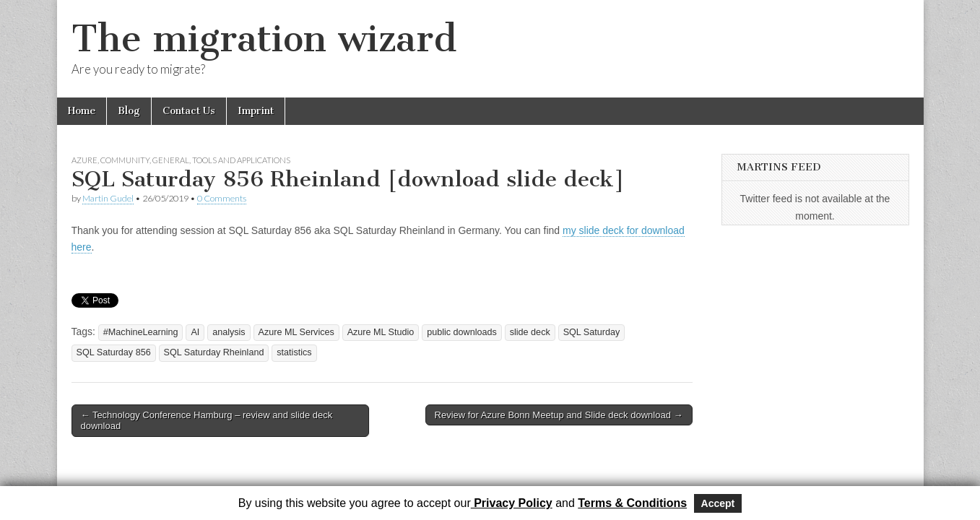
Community (125, 160)
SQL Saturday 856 (114, 352)
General (171, 160)
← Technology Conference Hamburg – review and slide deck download (207, 421)
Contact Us (189, 111)
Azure (84, 160)
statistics (294, 352)
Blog (129, 111)
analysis (229, 332)
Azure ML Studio (381, 332)
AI (195, 332)
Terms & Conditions (632, 503)
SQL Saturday (592, 332)
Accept (718, 503)
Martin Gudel (108, 198)
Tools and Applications (241, 160)
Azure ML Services (296, 332)
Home (82, 111)
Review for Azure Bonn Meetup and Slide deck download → (559, 415)
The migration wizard (264, 39)
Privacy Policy (512, 503)
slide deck (530, 332)
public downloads (462, 332)
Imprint (256, 111)
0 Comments (222, 198)
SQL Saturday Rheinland (214, 352)
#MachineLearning (141, 332)
